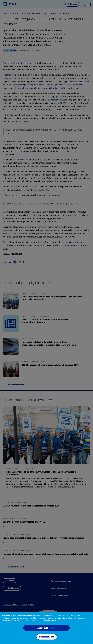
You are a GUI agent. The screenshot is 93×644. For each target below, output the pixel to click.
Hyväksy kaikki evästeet (47, 628)
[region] (46, 628)
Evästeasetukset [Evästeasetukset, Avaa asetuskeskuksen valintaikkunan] (47, 637)
